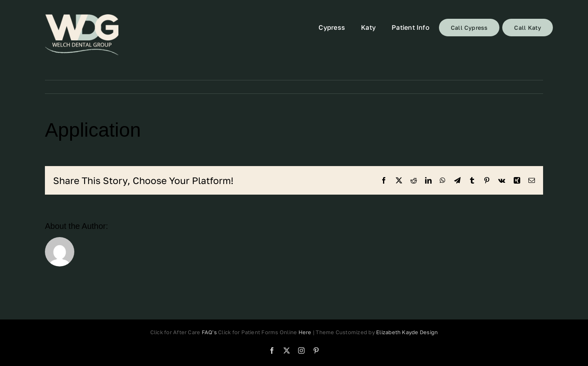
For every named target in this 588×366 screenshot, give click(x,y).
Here (306, 332)
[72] (82, 35)
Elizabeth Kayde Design (407, 332)
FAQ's (209, 332)
